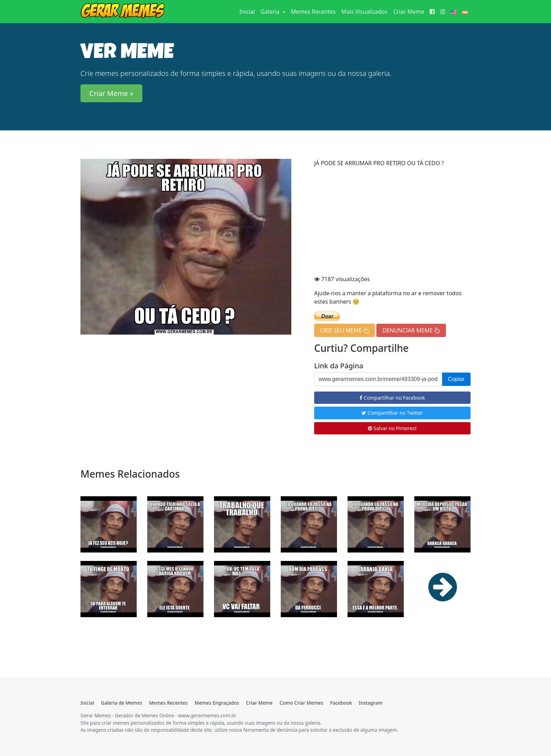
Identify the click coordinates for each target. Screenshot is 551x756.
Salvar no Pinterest (392, 428)
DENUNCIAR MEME (411, 330)
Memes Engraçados (217, 703)
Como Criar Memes (302, 703)
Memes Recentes (313, 12)
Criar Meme (409, 12)
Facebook (341, 703)
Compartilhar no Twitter (392, 413)
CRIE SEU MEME (345, 330)
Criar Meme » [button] (111, 93)
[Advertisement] (392, 222)
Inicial (248, 11)
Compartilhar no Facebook (392, 398)
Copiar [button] (456, 379)
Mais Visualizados (364, 12)
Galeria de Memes (121, 703)
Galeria (271, 12)
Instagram (371, 703)
